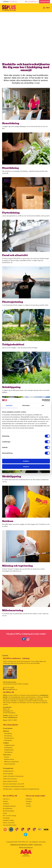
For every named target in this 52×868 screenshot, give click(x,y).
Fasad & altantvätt (10, 764)
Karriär (5, 813)
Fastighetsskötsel (8, 771)
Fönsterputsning (9, 738)
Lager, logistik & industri (10, 781)
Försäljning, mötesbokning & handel (14, 786)
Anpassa (26, 466)
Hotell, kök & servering (10, 779)
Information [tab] (26, 405)
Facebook (29, 799)
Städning (6, 731)
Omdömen (6, 804)
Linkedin (28, 804)
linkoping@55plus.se (11, 689)
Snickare (7, 757)
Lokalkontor (14, 2)
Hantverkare (7, 755)
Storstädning (8, 736)
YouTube (28, 806)
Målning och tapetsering (11, 762)
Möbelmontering (9, 759)
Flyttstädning (8, 740)
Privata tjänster (8, 728)
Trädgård (6, 743)
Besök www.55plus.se (26, 847)
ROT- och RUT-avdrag (10, 816)
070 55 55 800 (9, 688)
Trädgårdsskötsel (9, 745)
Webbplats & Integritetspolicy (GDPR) (21, 845)
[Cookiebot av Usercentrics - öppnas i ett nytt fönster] (42, 400)
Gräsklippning (8, 748)
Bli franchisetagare (9, 811)
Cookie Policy (38, 845)
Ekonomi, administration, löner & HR (14, 784)
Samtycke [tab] (9, 405)
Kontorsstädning (8, 774)
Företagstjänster (8, 768)
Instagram (29, 801)
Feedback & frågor (8, 820)
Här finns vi (6, 799)
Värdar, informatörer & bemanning (13, 776)
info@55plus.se (13, 717)
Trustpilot (5, 655)
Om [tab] (43, 405)
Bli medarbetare (8, 808)
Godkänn (26, 461)
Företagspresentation (9, 806)
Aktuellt (5, 801)
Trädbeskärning (9, 750)
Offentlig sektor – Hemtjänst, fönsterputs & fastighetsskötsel (21, 789)
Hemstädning (8, 733)
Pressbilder (6, 818)
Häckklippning (8, 752)
